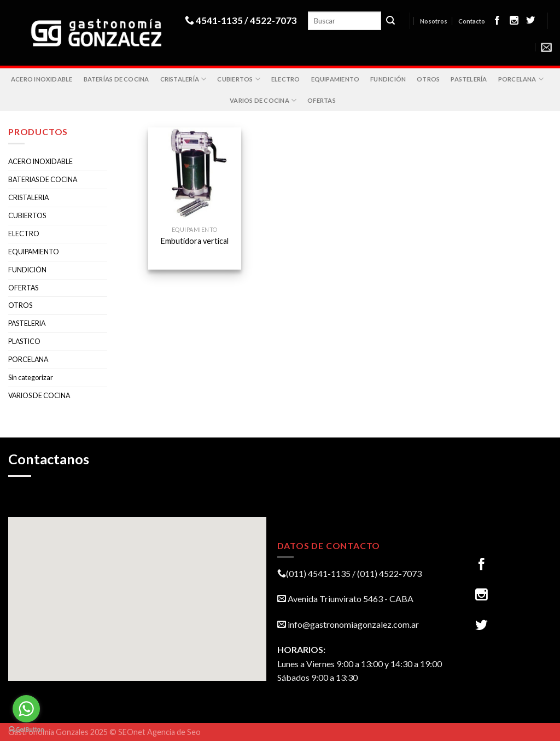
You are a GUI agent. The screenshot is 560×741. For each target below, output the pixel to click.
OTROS (428, 79)
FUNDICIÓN (388, 79)
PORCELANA (521, 79)
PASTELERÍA (469, 79)
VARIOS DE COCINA (263, 100)
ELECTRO (286, 79)
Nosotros (434, 21)
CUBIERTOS (238, 79)
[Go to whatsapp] (26, 709)
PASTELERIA (27, 323)
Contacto (472, 21)
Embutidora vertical (195, 241)
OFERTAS (322, 100)
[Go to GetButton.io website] (26, 730)
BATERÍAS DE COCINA (116, 79)
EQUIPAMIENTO (336, 79)
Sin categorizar (31, 378)
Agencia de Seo (174, 732)
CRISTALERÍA (183, 79)
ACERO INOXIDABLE (42, 79)
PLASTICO (24, 342)
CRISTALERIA (28, 198)
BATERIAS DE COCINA (43, 180)
